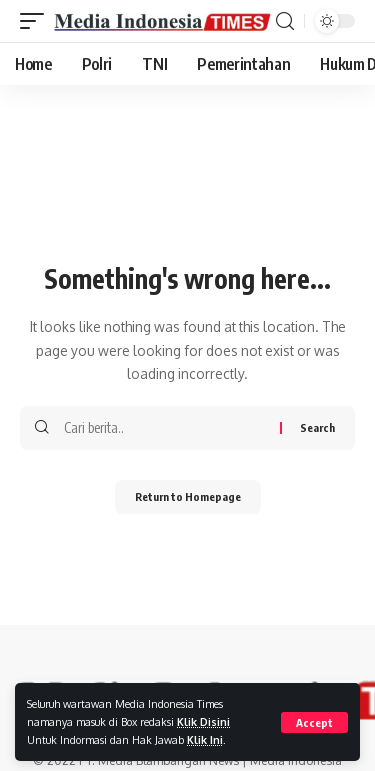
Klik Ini (205, 739)
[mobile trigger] (37, 21)
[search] (285, 21)
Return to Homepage (188, 496)
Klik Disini (203, 721)
